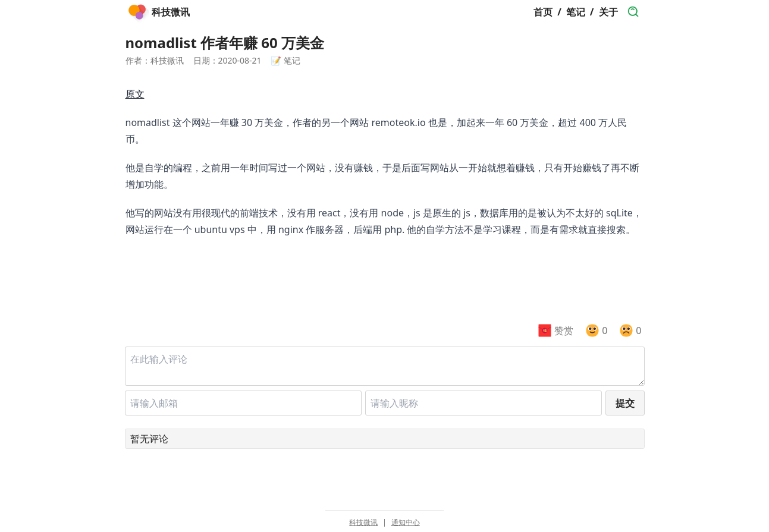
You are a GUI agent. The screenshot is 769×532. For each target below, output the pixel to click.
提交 (625, 403)
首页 (543, 12)
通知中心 (406, 522)
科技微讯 (363, 522)
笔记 (576, 12)
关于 (608, 12)
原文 (135, 94)
